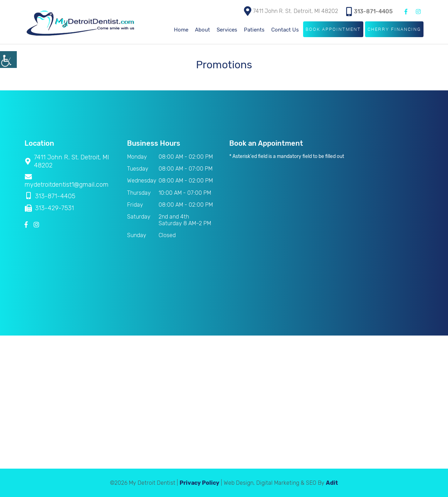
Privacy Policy (199, 483)
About (202, 30)
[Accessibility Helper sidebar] (8, 60)
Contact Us (285, 30)
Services (227, 30)
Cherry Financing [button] (394, 29)
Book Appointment (333, 29)
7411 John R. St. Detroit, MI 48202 (291, 11)
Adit (332, 483)
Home (181, 30)
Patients (254, 30)
